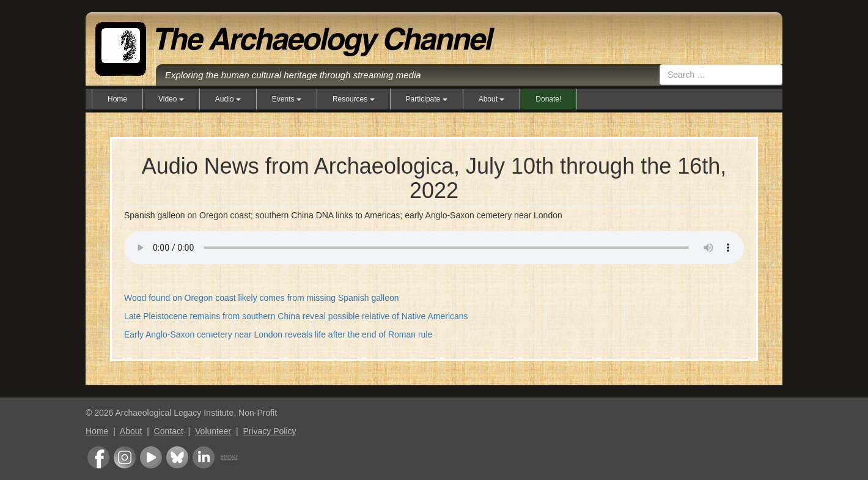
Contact (169, 431)
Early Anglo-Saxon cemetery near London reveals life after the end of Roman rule (278, 334)
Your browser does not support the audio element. (434, 246)
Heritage (229, 457)
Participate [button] (427, 99)
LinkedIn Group (204, 457)
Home (117, 99)
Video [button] (171, 99)
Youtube (151, 457)
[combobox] (721, 75)
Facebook (98, 457)
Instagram (125, 457)
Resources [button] (354, 99)
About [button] (492, 99)
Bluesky (177, 457)
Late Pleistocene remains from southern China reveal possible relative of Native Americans (296, 316)
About (131, 431)
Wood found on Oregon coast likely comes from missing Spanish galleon (262, 298)
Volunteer (213, 431)
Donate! (548, 99)
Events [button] (287, 99)
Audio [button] (228, 99)
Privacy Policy (269, 431)
